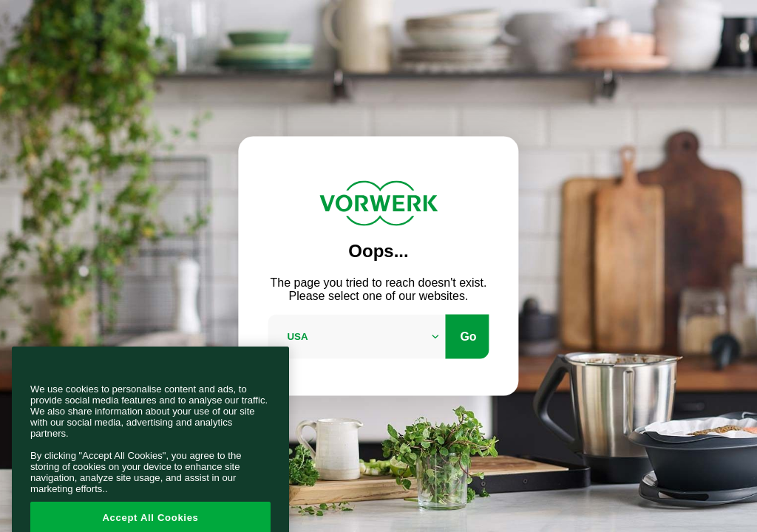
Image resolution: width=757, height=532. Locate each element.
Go (468, 336)
